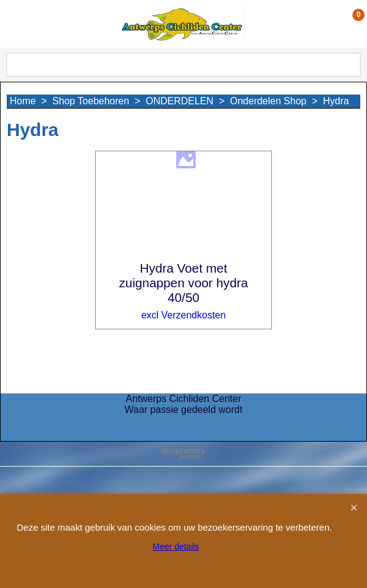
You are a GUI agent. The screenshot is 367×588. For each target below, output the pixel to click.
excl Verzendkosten (184, 315)
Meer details (176, 547)
